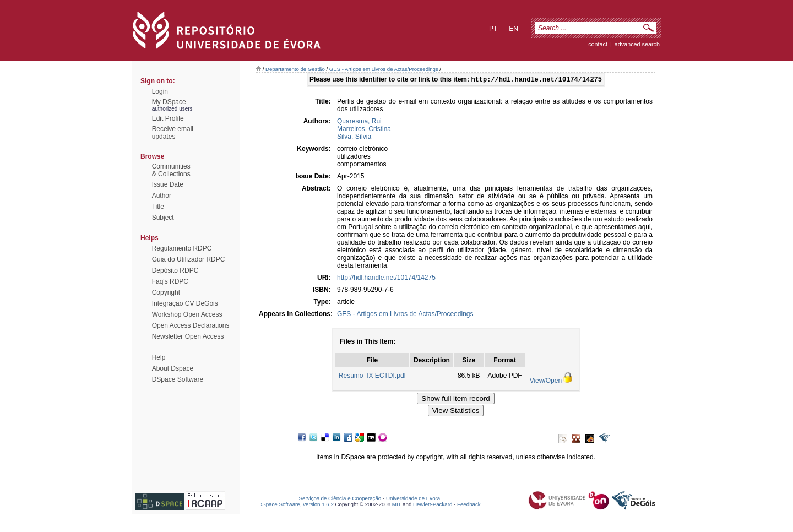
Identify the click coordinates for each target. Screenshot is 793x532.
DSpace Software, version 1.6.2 (296, 505)
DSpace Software (178, 379)
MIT (397, 505)
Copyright (166, 292)
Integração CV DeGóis (185, 303)
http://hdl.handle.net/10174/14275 (386, 279)
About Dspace (173, 368)
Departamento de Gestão (295, 69)
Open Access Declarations (191, 325)
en (514, 29)
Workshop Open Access (187, 314)
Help (159, 357)
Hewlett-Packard (433, 505)
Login (160, 91)
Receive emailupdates (173, 133)
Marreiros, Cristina (364, 130)
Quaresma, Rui (359, 122)
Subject (163, 218)
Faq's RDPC (170, 281)
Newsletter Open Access (188, 336)
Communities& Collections (171, 170)
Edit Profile (168, 118)
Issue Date (168, 184)
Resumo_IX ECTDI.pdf (372, 377)
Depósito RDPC (175, 270)
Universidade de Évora (413, 499)
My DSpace (169, 102)
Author (162, 196)
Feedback (469, 505)
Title (158, 207)
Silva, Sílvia (354, 138)
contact (598, 44)
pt (493, 29)
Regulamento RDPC (182, 248)
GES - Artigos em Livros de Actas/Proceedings (384, 69)
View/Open (546, 382)
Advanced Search (637, 44)
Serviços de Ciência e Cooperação (340, 499)
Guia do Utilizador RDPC (189, 259)
